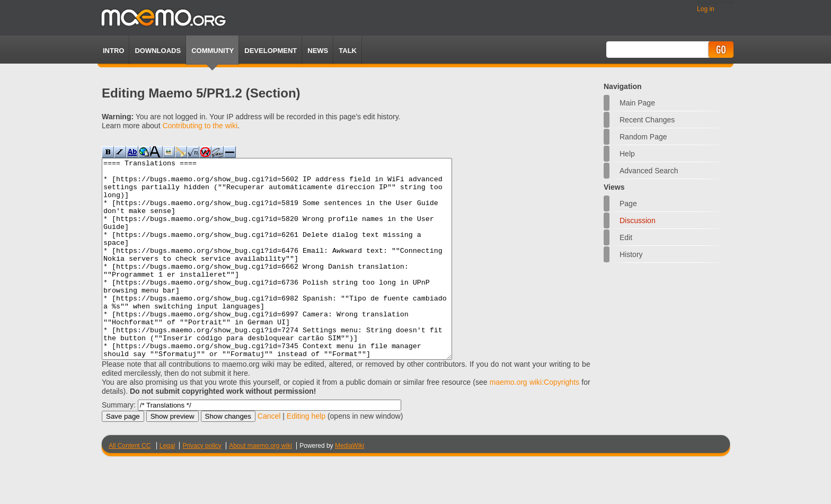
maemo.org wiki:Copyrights (534, 422)
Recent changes (647, 120)
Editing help (306, 456)
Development (271, 51)
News (318, 51)
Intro (113, 51)
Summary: (119, 445)
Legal (167, 485)
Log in (706, 9)
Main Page (637, 103)
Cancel (269, 456)
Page (628, 204)
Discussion (638, 220)
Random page (643, 137)
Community (213, 51)
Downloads (158, 51)
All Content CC (130, 485)
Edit (626, 237)
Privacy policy (202, 485)
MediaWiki (350, 485)
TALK (348, 51)
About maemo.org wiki (260, 485)
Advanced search (649, 171)
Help (627, 154)
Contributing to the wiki (200, 126)
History (631, 254)
